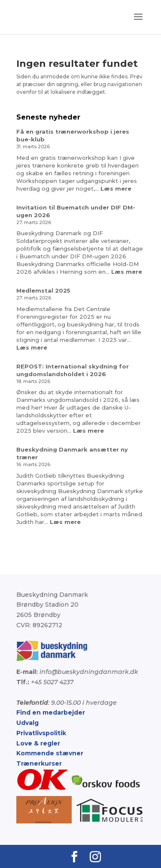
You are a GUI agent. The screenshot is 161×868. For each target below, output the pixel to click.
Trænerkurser (39, 763)
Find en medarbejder (51, 712)
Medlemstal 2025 (43, 290)
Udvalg (27, 723)
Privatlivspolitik (41, 733)
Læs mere (116, 189)
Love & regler (38, 743)
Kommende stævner (50, 753)
